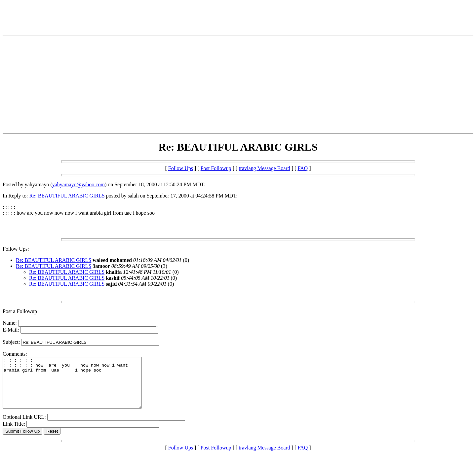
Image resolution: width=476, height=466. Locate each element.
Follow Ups (181, 168)
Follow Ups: (16, 249)
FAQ (303, 168)
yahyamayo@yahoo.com (79, 184)
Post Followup (216, 168)
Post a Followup (20, 311)
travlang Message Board (264, 168)
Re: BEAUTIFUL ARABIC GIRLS (67, 196)
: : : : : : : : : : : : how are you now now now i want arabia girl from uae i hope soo (80, 388)
